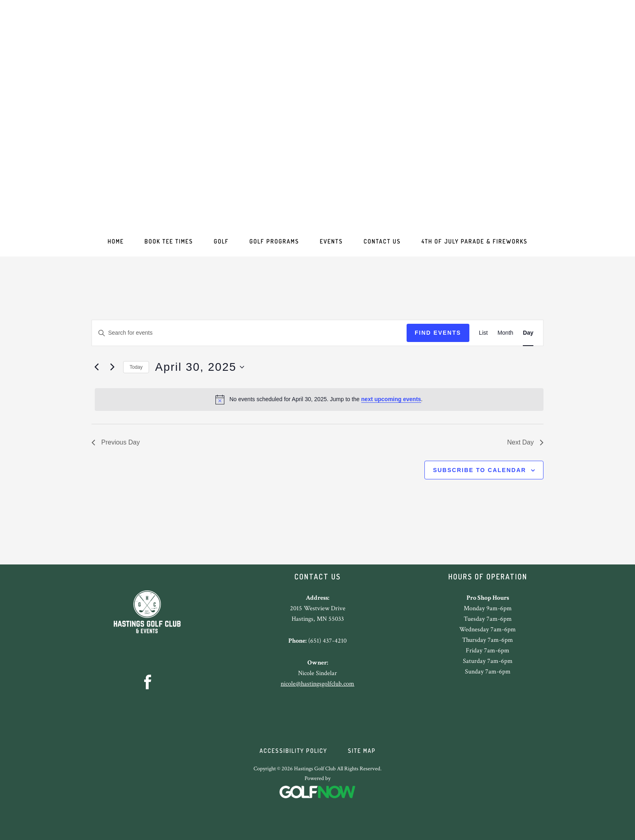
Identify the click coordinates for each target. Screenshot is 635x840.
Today (136, 367)
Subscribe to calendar (479, 470)
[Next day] (112, 367)
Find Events (438, 333)
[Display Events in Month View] (505, 333)
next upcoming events (391, 399)
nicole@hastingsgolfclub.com (317, 684)
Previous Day (116, 442)
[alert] (319, 400)
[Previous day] (96, 367)
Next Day (525, 442)
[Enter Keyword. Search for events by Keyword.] (249, 333)
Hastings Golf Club (317, 118)
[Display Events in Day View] (528, 333)
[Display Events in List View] (484, 333)
